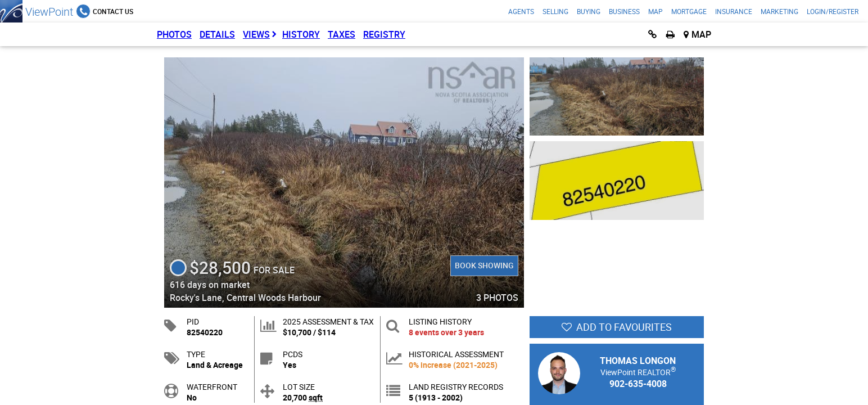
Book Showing (484, 265)
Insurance (734, 11)
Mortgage (689, 11)
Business (624, 11)
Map (655, 11)
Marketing (779, 11)
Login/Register (833, 11)
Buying (589, 11)
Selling (555, 11)
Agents (521, 11)
